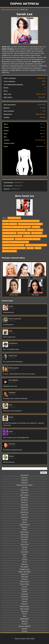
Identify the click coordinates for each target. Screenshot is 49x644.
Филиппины (24, 606)
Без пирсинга (37, 233)
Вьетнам (25, 515)
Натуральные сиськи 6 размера (30, 224)
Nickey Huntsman (39, 278)
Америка (24, 483)
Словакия (24, 594)
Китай (24, 549)
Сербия (24, 592)
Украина (24, 604)
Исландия (24, 537)
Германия (24, 517)
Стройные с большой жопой (13, 245)
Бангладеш (24, 495)
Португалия (24, 582)
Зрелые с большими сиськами (14, 248)
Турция (24, 601)
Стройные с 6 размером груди (35, 236)
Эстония (25, 624)
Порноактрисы (7, 9)
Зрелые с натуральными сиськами (16, 242)
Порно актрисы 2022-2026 (24, 639)
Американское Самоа (24, 485)
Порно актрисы (24, 4)
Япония (25, 631)
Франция (24, 611)
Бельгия (24, 502)
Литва (24, 562)
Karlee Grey (14, 295)
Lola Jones (10, 278)
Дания (24, 522)
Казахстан (24, 544)
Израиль (24, 527)
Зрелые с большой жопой (12, 236)
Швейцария (25, 619)
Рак (44, 111)
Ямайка (24, 629)
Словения (24, 597)
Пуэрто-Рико (24, 584)
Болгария (24, 505)
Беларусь (24, 500)
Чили (25, 616)
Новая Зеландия (24, 572)
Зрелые (38, 248)
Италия (24, 542)
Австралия (24, 475)
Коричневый (41, 94)
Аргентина (25, 490)
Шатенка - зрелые (9, 251)
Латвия (24, 559)
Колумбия (24, 552)
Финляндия (24, 609)
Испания (25, 540)
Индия (25, 530)
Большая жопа (8, 239)
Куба (24, 557)
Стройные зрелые (9, 233)
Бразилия (24, 507)
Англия (16, 9)
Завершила (41, 78)
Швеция (24, 621)
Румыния (24, 589)
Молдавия (24, 567)
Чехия (24, 614)
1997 (44, 84)
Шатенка (42, 97)
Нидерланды (25, 569)
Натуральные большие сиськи (14, 230)
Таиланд (25, 599)
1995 (44, 81)
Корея (24, 554)
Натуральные (40, 140)
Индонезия (24, 532)
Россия (24, 587)
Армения (25, 492)
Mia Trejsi (35, 295)
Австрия (24, 478)
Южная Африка (24, 626)
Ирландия (25, 535)
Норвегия (25, 574)
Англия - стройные (10, 224)
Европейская (41, 114)
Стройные (36, 227)
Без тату (30, 248)
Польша (25, 579)
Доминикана (24, 525)
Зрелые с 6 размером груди (36, 245)
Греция (24, 520)
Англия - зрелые (24, 233)
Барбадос (24, 497)
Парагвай (25, 577)
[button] (25, 208)
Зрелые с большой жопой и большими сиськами (21, 221)
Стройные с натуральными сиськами (16, 227)
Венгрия (25, 510)
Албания (24, 480)
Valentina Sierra (24, 278)
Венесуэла (24, 512)
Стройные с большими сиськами (28, 239)
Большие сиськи (14, 218)
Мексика (25, 564)
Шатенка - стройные (35, 230)
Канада (24, 547)
